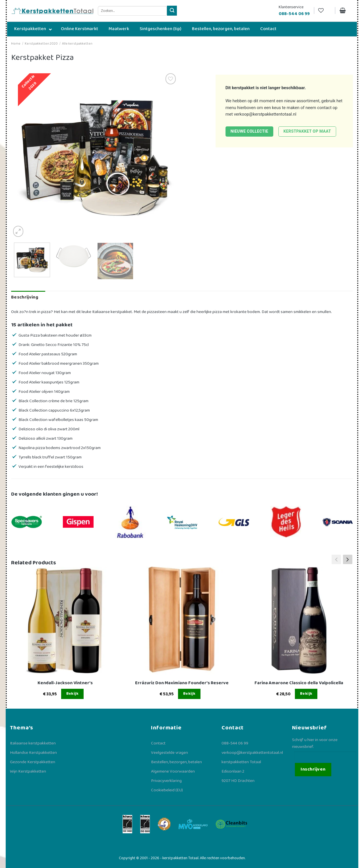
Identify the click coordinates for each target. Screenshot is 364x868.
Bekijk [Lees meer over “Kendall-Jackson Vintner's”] (73, 694)
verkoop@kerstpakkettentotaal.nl (265, 114)
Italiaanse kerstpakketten (33, 743)
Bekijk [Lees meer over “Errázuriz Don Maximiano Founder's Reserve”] (189, 694)
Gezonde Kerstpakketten (33, 762)
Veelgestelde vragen (169, 753)
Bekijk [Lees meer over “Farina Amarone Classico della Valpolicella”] (306, 694)
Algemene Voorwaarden (173, 771)
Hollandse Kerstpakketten (33, 753)
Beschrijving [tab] (25, 297)
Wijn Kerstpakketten (28, 771)
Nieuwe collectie (249, 131)
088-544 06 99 (235, 743)
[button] (348, 560)
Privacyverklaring (166, 781)
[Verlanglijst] (324, 11)
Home (16, 44)
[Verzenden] (172, 11)
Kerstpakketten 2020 (41, 44)
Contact (158, 743)
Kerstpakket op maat (307, 131)
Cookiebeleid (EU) (167, 790)
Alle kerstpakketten (77, 44)
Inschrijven (313, 769)
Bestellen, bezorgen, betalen (176, 762)
